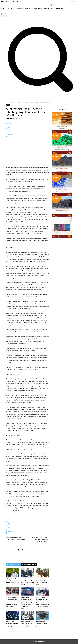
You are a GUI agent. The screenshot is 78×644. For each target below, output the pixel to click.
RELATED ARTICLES (13, 565)
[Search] (4, 16)
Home (7, 102)
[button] (39, 95)
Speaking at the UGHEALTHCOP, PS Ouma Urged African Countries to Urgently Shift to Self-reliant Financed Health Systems (27, 603)
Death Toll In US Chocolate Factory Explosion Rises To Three (16, 539)
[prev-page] (7, 630)
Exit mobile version (39, 642)
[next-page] (10, 630)
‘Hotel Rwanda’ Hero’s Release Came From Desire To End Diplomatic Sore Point (40, 539)
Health (12, 102)
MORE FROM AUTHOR (29, 565)
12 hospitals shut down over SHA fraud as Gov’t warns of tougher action (12, 581)
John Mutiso (11, 118)
